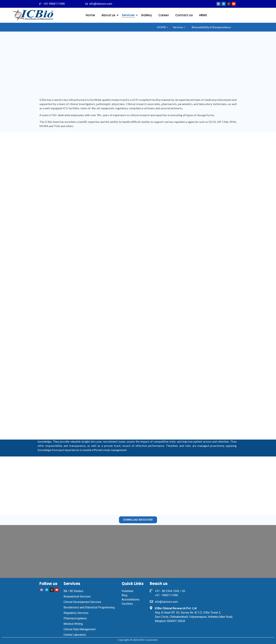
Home (90, 15)
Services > (179, 27)
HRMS (203, 15)
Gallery (146, 15)
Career (164, 15)
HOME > (162, 27)
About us (109, 15)
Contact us (184, 15)
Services (129, 15)
